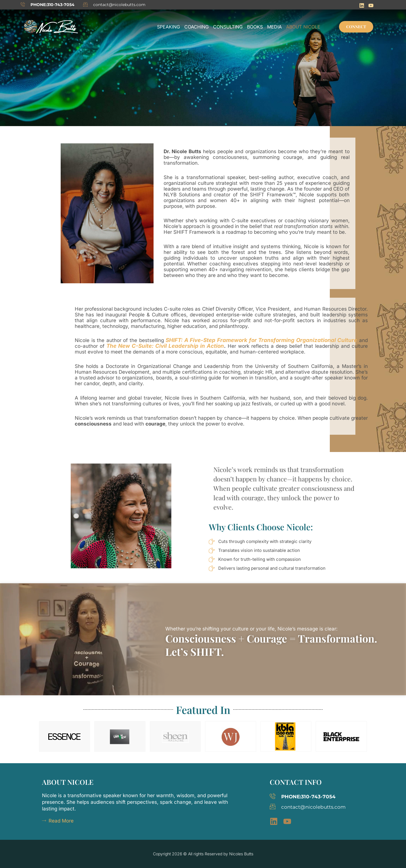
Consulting (228, 27)
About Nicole (303, 27)
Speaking (168, 27)
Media (274, 27)
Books (255, 27)
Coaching (197, 27)
